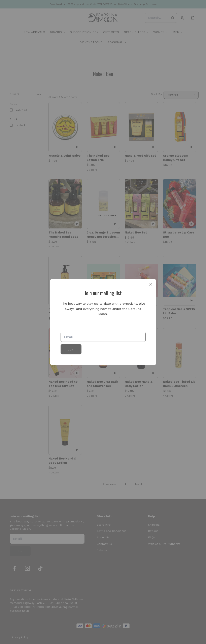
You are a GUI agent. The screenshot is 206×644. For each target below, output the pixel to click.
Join (71, 349)
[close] (151, 284)
